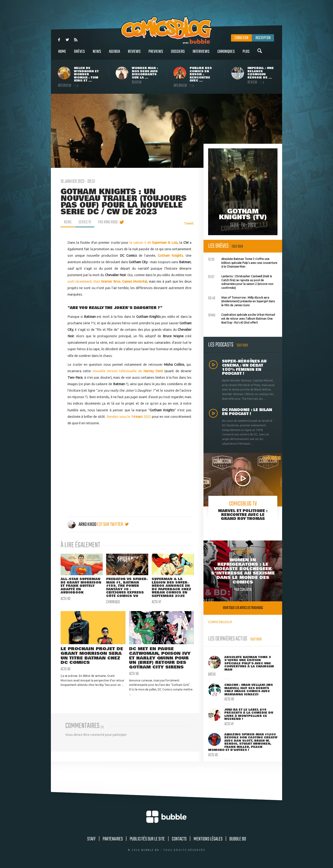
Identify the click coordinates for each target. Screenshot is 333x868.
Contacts (179, 839)
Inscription (263, 38)
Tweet (189, 223)
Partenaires (113, 839)
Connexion (241, 38)
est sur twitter (113, 525)
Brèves (79, 54)
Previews (156, 54)
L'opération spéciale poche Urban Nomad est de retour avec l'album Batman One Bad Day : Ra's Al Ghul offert (242, 318)
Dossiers (178, 54)
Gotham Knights (170, 255)
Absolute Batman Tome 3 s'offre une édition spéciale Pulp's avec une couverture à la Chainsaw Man (243, 262)
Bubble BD (238, 839)
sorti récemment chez (107, 281)
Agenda (114, 54)
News (97, 54)
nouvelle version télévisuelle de (118, 371)
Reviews (134, 54)
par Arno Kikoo (108, 222)
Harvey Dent (153, 371)
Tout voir (237, 247)
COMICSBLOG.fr (220, 622)
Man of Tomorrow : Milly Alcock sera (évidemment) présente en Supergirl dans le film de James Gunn (241, 301)
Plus (246, 54)
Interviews (201, 54)
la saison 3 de (154, 242)
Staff (91, 839)
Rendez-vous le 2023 (129, 417)
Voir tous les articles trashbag (243, 608)
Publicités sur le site (147, 839)
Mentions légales (208, 839)
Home (62, 54)
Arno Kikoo (82, 525)
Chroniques (226, 54)
